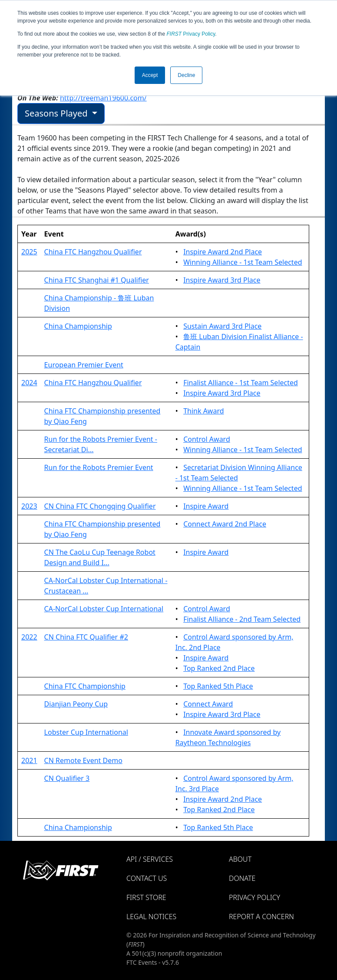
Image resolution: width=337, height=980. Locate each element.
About (240, 859)
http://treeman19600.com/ (103, 98)
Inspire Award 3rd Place (222, 280)
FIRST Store (146, 897)
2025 (29, 252)
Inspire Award (206, 506)
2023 (29, 506)
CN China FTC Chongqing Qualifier (100, 506)
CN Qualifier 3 (67, 778)
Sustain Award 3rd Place (222, 326)
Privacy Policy (191, 34)
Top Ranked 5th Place (218, 686)
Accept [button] (150, 75)
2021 (29, 760)
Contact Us (147, 878)
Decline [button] (186, 75)
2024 (29, 383)
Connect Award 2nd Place (225, 524)
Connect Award (208, 704)
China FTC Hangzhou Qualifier (93, 252)
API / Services (150, 859)
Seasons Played (57, 113)
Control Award (207, 439)
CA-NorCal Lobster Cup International (104, 609)
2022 (29, 637)
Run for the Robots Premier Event (99, 467)
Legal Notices (151, 917)
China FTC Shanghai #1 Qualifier (97, 280)
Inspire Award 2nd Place (223, 252)
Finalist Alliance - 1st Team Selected (241, 383)
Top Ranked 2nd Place (219, 668)
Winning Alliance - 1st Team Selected (243, 262)
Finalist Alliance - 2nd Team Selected (242, 619)
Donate (242, 878)
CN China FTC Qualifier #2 (86, 637)
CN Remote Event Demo (83, 760)
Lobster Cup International (86, 732)
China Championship (78, 326)
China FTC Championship (85, 686)
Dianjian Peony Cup (76, 704)
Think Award (203, 411)
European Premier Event (84, 365)
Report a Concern (261, 917)
